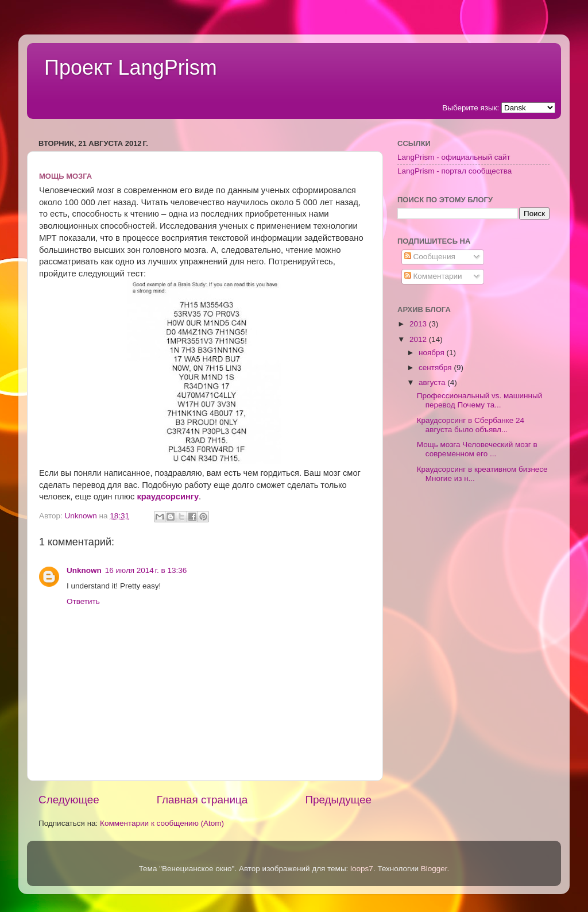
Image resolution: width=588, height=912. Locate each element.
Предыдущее (338, 800)
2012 (419, 339)
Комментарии (433, 276)
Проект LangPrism (131, 68)
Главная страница (202, 800)
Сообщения (430, 257)
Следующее (69, 800)
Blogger (434, 869)
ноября (432, 353)
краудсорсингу (168, 497)
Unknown (84, 570)
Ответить (83, 601)
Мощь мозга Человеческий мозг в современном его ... (477, 449)
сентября (436, 368)
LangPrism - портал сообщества (454, 171)
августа (433, 382)
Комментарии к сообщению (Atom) (162, 823)
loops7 (362, 869)
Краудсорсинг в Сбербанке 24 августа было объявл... (471, 425)
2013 (419, 324)
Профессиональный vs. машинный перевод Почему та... (480, 400)
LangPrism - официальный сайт (454, 157)
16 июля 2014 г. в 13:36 (146, 570)
